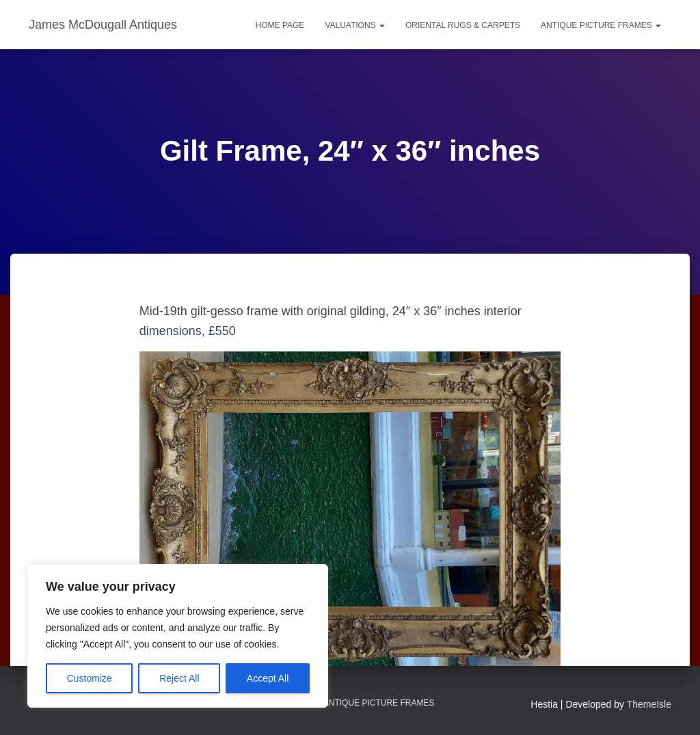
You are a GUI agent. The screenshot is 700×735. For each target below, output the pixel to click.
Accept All (268, 678)
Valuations (355, 25)
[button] (381, 25)
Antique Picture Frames (601, 25)
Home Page (280, 25)
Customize (90, 678)
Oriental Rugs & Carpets (463, 25)
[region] (178, 636)
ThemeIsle (649, 704)
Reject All (179, 678)
